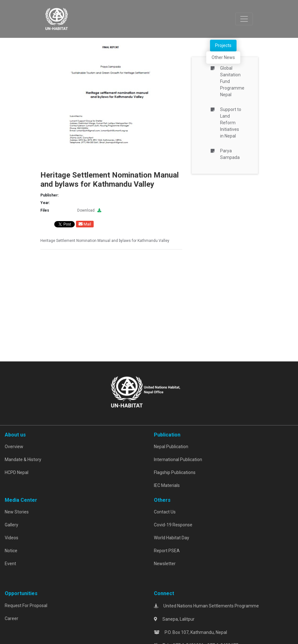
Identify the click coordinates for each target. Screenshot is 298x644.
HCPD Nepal (17, 472)
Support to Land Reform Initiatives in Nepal (231, 123)
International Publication (178, 460)
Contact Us (165, 512)
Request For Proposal (26, 606)
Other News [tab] (223, 57)
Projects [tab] (223, 45)
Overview (14, 447)
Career (12, 618)
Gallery (12, 525)
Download (89, 210)
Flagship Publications (175, 472)
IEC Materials (167, 485)
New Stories (17, 512)
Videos (12, 538)
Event (10, 564)
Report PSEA (167, 551)
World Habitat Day (172, 538)
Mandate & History (23, 460)
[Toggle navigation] (244, 19)
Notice (11, 551)
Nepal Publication (171, 447)
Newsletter (165, 564)
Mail (85, 224)
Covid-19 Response (173, 525)
